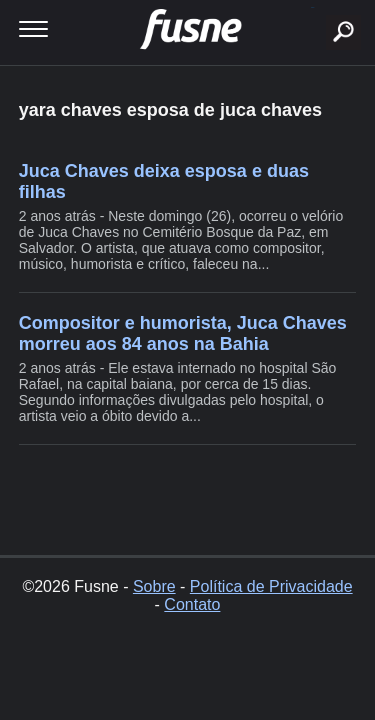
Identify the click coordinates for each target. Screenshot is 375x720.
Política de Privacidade (271, 586)
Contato (192, 604)
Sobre (154, 586)
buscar (312, 7)
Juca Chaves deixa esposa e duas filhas (164, 181)
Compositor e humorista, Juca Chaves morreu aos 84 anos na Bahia (183, 333)
